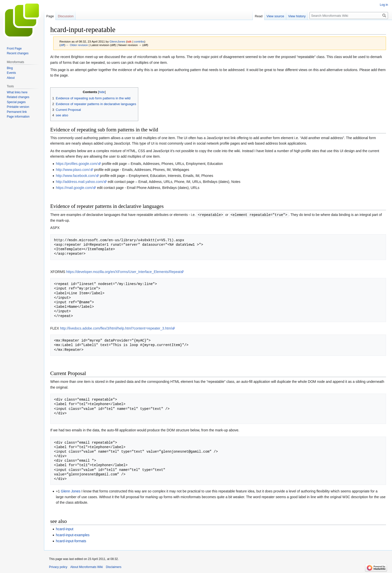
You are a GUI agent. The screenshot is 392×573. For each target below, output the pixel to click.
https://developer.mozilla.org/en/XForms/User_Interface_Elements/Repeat (123, 271)
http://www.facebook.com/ (76, 176)
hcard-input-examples (73, 535)
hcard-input (64, 529)
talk (129, 41)
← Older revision (77, 45)
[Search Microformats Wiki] (349, 16)
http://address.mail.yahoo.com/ (80, 182)
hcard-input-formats (71, 541)
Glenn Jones (71, 491)
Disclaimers (113, 567)
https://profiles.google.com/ (77, 164)
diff (62, 45)
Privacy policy (58, 567)
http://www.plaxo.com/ (73, 170)
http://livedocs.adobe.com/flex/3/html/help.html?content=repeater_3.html (116, 328)
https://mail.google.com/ (74, 188)
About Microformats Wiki (86, 567)
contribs (139, 41)
